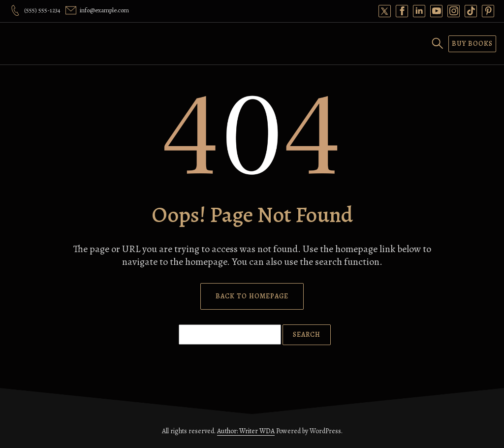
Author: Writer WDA (246, 431)
